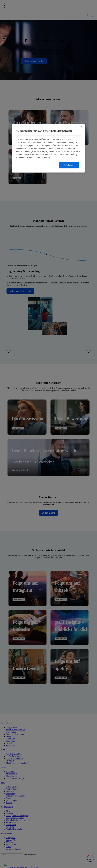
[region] (48, 148)
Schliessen (69, 165)
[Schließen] (81, 127)
